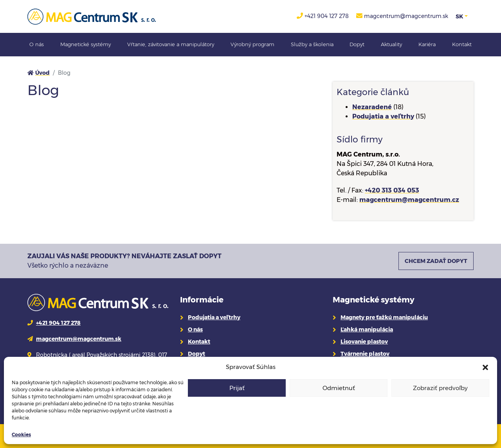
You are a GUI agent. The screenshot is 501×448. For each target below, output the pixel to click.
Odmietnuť (339, 388)
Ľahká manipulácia (367, 329)
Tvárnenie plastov (365, 354)
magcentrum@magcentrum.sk (406, 16)
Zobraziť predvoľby (440, 388)
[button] (485, 367)
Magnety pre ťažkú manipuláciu (384, 317)
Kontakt (462, 44)
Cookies (21, 435)
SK (459, 16)
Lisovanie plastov (364, 342)
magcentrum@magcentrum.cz (409, 200)
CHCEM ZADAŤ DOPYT (436, 261)
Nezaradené (372, 107)
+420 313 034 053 (392, 190)
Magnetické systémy (86, 44)
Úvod (42, 73)
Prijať (237, 388)
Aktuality (391, 44)
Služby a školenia (312, 44)
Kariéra (427, 44)
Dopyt (357, 44)
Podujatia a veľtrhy (383, 116)
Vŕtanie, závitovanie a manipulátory (171, 44)
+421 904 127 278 (327, 16)
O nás (37, 44)
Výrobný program (252, 44)
